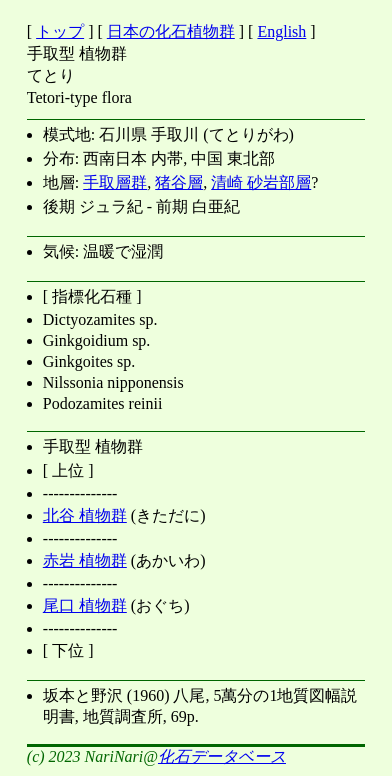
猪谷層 (179, 182)
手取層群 (115, 182)
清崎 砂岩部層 (261, 182)
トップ (60, 31)
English (281, 31)
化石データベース (222, 756)
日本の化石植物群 (171, 31)
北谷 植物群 (85, 515)
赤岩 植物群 (85, 560)
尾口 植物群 (85, 605)
